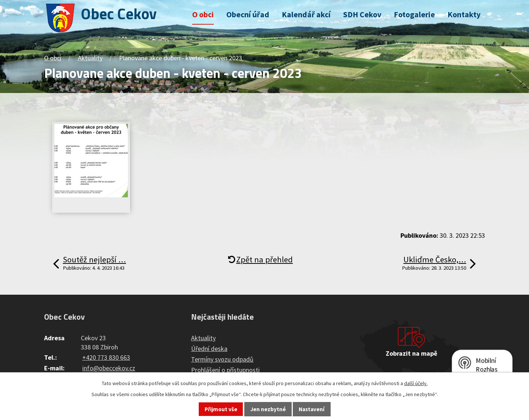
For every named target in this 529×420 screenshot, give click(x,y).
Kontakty (464, 15)
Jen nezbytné (268, 409)
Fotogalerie (414, 15)
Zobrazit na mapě (411, 353)
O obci (203, 15)
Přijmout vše (221, 409)
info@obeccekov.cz (109, 368)
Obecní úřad (248, 15)
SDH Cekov (362, 15)
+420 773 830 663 (106, 357)
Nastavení (312, 409)
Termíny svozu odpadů (222, 359)
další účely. (416, 383)
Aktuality (90, 58)
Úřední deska (209, 349)
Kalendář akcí (306, 15)
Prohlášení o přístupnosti (225, 370)
